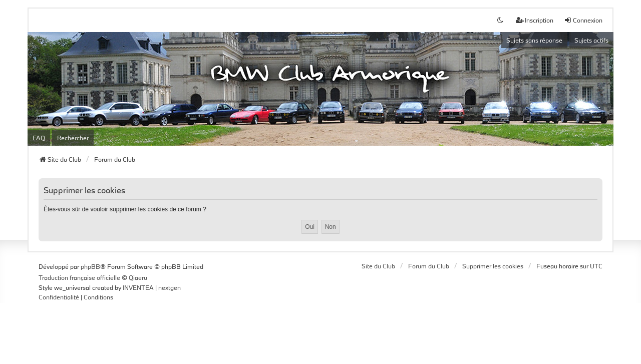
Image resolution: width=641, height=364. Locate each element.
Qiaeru (138, 277)
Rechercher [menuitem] (73, 138)
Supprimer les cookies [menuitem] (493, 266)
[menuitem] (59, 297)
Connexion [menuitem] (583, 20)
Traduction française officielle (79, 277)
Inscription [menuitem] (535, 20)
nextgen (170, 287)
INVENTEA (138, 287)
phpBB (90, 266)
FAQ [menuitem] (39, 138)
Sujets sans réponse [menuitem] (534, 40)
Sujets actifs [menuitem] (591, 40)
